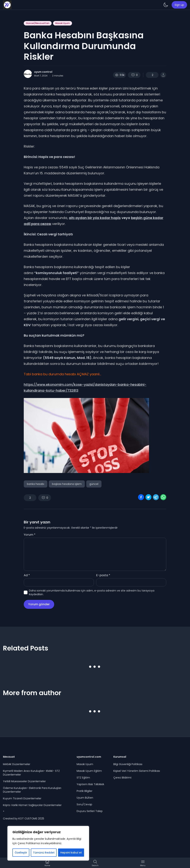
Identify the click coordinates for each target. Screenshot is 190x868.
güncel (94, 484)
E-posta (103, 575)
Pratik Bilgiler (85, 791)
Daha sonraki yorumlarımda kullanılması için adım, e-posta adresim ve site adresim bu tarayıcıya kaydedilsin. (92, 592)
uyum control (43, 72)
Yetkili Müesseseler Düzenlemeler (24, 781)
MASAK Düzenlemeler (17, 764)
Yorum (30, 535)
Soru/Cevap (84, 804)
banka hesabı (36, 484)
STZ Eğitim (83, 778)
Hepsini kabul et (71, 853)
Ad (27, 575)
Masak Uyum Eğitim (89, 771)
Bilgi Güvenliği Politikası (128, 764)
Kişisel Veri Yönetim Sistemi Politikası (137, 771)
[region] (48, 843)
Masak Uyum (63, 23)
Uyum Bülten (85, 798)
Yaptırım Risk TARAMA (90, 784)
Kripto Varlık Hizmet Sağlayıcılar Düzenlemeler (32, 805)
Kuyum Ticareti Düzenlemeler (22, 798)
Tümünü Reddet (44, 853)
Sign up (179, 5)
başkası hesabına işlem (67, 484)
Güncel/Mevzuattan (38, 23)
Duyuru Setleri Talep (90, 811)
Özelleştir (21, 853)
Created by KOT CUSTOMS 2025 (24, 819)
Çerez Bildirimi (122, 778)
